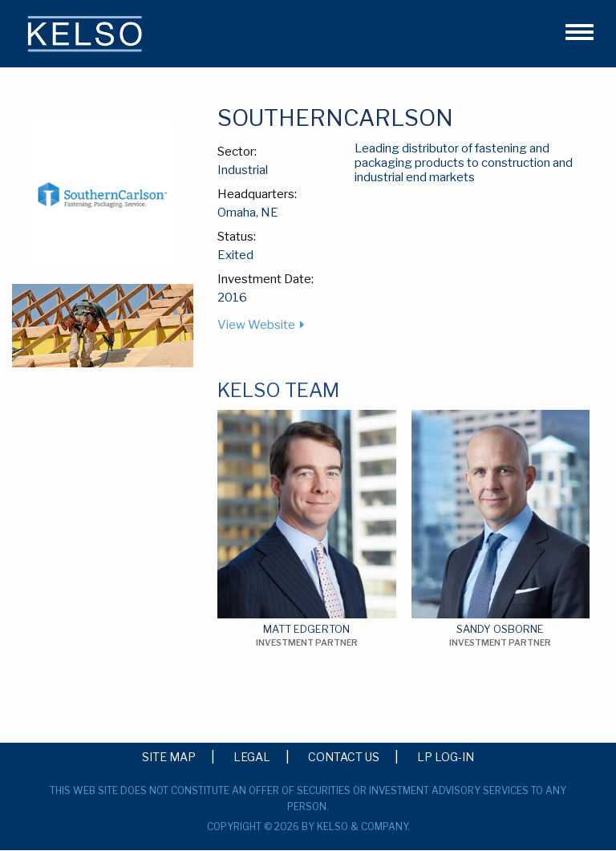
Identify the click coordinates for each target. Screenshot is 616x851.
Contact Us (344, 756)
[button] (573, 30)
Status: (237, 237)
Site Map (169, 756)
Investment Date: (265, 279)
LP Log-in (446, 756)
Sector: (237, 152)
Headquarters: (257, 194)
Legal (252, 756)
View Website (256, 325)
